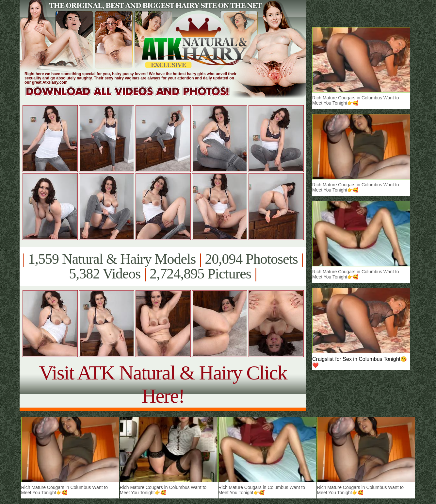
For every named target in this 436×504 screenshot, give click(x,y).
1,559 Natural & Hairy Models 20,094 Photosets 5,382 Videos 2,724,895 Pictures (163, 266)
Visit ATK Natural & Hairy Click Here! (163, 384)
